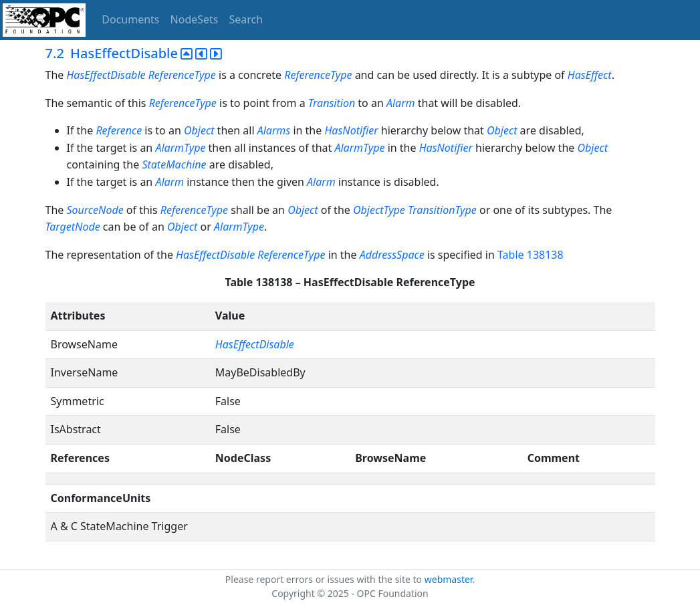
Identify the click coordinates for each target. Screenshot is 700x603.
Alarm (401, 103)
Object (199, 130)
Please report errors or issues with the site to (325, 579)
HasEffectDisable (215, 255)
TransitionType (442, 210)
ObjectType (379, 210)
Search (246, 19)
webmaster (449, 579)
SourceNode (95, 210)
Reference (119, 130)
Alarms (274, 130)
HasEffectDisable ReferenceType (141, 75)
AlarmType (180, 148)
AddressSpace (392, 255)
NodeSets (195, 19)
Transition (332, 103)
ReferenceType (318, 75)
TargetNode (73, 227)
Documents (130, 19)
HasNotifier (351, 130)
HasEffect (590, 75)
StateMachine (174, 164)
